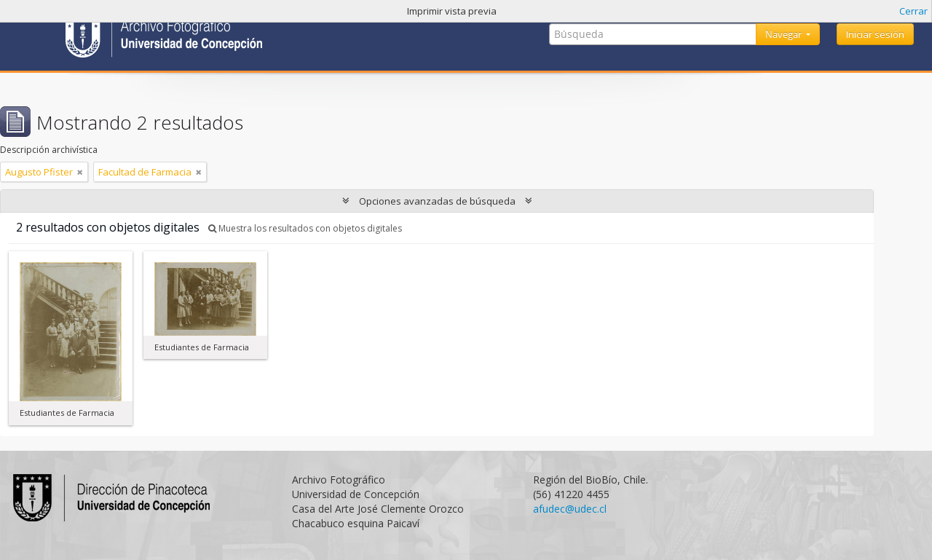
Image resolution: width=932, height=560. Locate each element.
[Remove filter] (80, 172)
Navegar (785, 34)
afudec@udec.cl (570, 509)
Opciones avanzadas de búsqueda (437, 201)
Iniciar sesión (875, 34)
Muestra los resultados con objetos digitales (305, 228)
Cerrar (913, 11)
